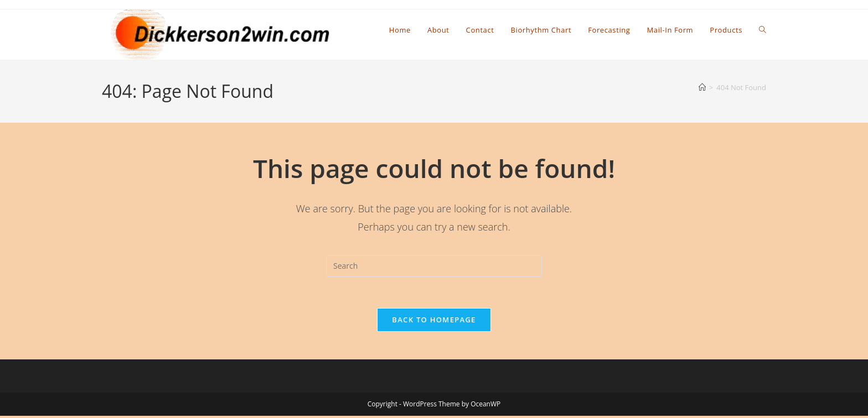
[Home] (702, 87)
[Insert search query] (434, 266)
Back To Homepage (434, 322)
